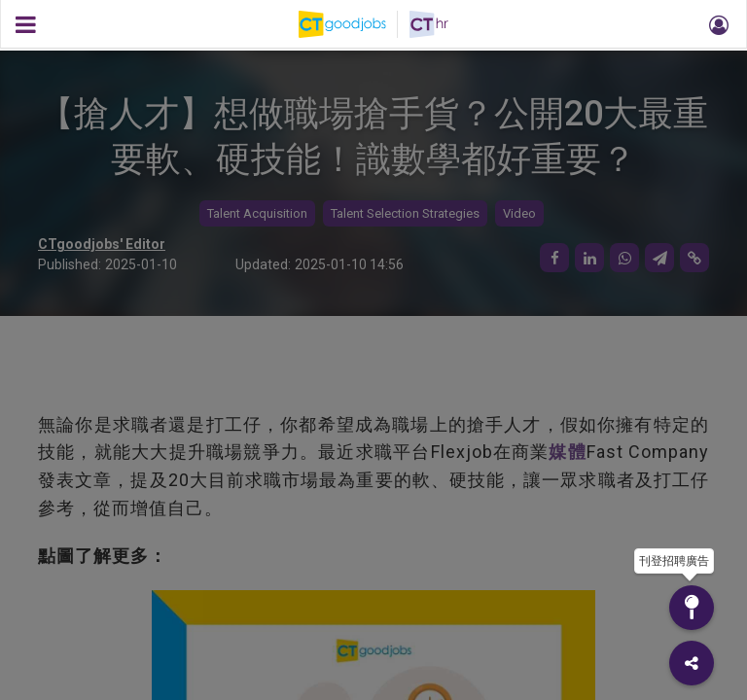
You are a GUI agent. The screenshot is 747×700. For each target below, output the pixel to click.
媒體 (567, 452)
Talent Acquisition (257, 213)
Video (519, 213)
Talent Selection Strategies (405, 213)
